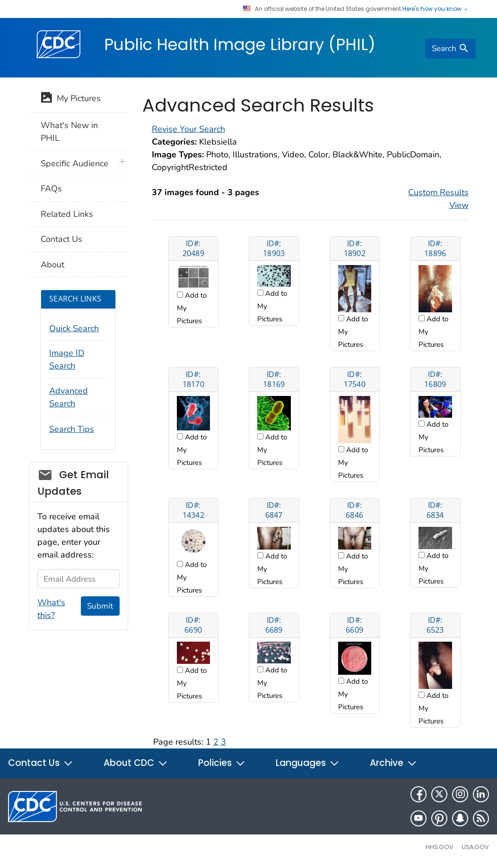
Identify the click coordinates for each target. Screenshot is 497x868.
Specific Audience (74, 163)
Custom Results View (438, 199)
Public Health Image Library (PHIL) (240, 44)
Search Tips (72, 429)
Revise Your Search (188, 129)
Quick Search (74, 328)
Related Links (67, 214)
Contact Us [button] (41, 763)
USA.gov (475, 847)
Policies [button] (222, 763)
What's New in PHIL (69, 132)
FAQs (51, 189)
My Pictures (71, 99)
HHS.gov (440, 847)
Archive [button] (393, 763)
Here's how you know (436, 9)
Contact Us (61, 239)
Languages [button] (308, 763)
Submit (100, 606)
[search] (450, 49)
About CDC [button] (136, 763)
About (52, 265)
